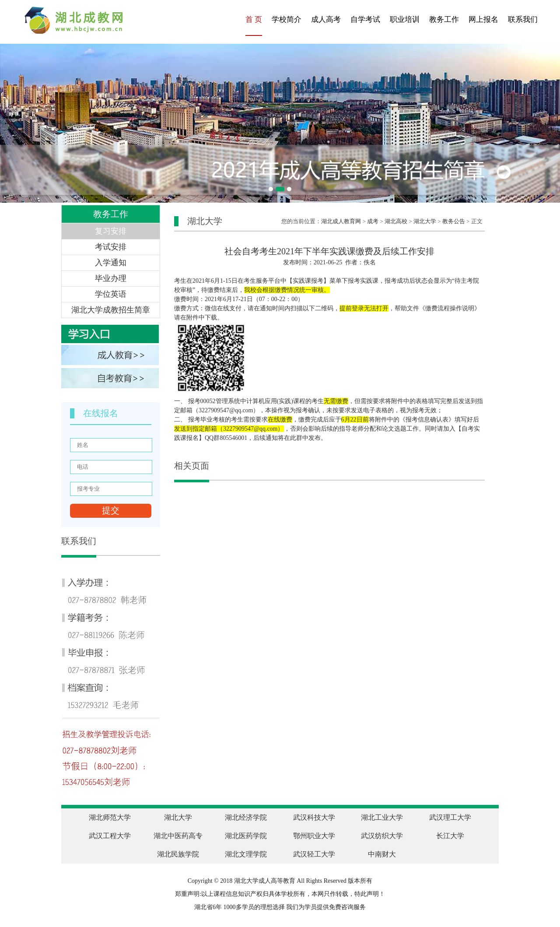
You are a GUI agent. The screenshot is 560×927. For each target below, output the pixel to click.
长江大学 (450, 836)
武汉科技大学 (314, 817)
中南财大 (382, 854)
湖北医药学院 (246, 836)
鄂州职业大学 (314, 836)
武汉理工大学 (450, 817)
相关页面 (192, 466)
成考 (373, 221)
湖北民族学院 (178, 854)
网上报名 (483, 19)
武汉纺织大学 (382, 836)
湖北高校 (396, 221)
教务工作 (444, 19)
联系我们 (523, 19)
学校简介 (287, 19)
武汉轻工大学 (314, 854)
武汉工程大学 (110, 836)
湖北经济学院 (246, 817)
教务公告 (454, 221)
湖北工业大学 (382, 817)
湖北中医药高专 (178, 836)
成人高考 (326, 19)
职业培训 (405, 19)
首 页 (254, 19)
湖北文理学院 (246, 854)
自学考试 (365, 19)
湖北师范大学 (110, 817)
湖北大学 (425, 221)
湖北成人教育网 (341, 221)
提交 (111, 510)
